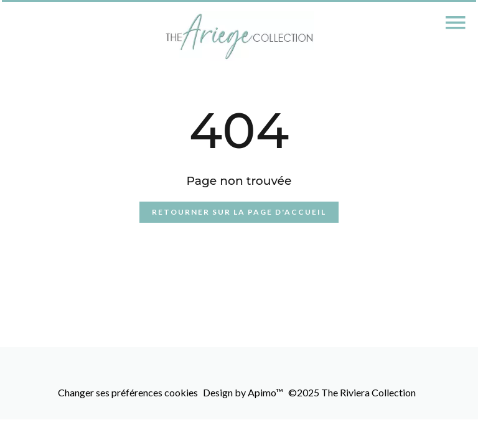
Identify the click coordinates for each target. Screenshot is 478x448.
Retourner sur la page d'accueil (239, 212)
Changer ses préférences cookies (128, 392)
